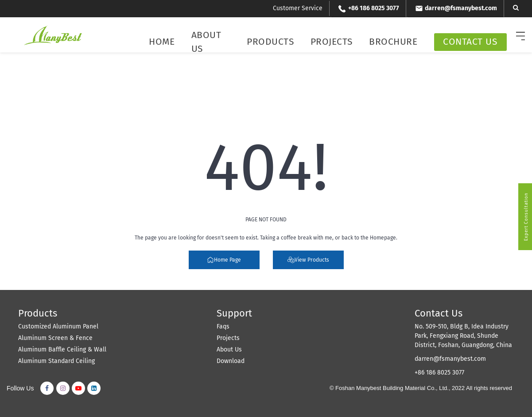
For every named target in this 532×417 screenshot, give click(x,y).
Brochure (393, 42)
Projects (332, 42)
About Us (206, 42)
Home (162, 42)
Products (270, 42)
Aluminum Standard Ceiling (56, 361)
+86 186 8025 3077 (439, 373)
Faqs (223, 326)
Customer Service (298, 8)
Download (231, 361)
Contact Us (470, 42)
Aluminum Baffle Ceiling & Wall (62, 349)
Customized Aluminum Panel (58, 326)
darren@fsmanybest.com (450, 359)
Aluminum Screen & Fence (55, 338)
